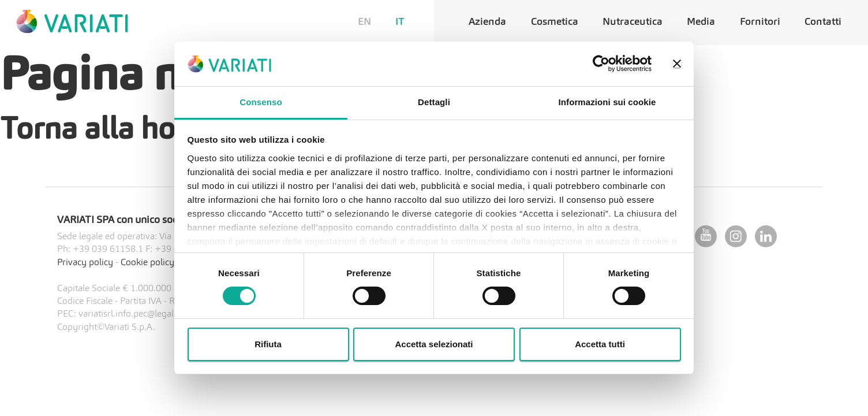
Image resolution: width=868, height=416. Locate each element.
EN (364, 22)
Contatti (823, 22)
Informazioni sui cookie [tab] (607, 102)
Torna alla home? (115, 131)
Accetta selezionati (434, 344)
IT (400, 22)
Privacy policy (85, 263)
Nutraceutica (633, 22)
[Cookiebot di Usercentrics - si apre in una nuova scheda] (601, 64)
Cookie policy (147, 263)
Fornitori (760, 22)
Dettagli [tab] (434, 102)
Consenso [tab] (261, 102)
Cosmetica (555, 22)
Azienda (487, 22)
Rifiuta (268, 344)
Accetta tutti (600, 344)
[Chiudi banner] (677, 64)
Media (701, 22)
